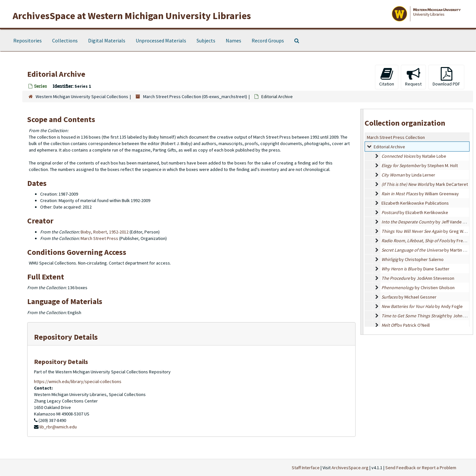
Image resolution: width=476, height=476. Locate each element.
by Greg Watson (428, 231)
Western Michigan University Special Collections (82, 96)
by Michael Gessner (409, 297)
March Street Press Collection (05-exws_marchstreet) (195, 96)
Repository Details (66, 337)
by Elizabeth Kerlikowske (415, 212)
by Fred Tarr (428, 241)
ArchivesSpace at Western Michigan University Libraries (132, 16)
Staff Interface (306, 468)
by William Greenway (420, 194)
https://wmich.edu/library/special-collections (78, 381)
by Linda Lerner (408, 175)
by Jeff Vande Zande (428, 222)
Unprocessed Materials (161, 40)
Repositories (28, 40)
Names (233, 40)
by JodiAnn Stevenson (418, 278)
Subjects (206, 40)
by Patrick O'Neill (406, 325)
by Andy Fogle (422, 306)
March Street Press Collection (396, 137)
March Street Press (99, 238)
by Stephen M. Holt (420, 165)
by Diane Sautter (415, 269)
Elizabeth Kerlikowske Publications (415, 203)
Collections (65, 40)
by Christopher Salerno (413, 259)
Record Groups (268, 40)
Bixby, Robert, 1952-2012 (105, 232)
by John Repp (428, 316)
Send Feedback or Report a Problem (421, 468)
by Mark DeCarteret (425, 184)
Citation (387, 77)
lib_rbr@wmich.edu (58, 427)
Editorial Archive (389, 147)
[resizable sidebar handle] (362, 222)
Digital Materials (107, 40)
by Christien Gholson (418, 288)
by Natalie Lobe (414, 156)
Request (413, 77)
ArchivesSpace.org (350, 468)
